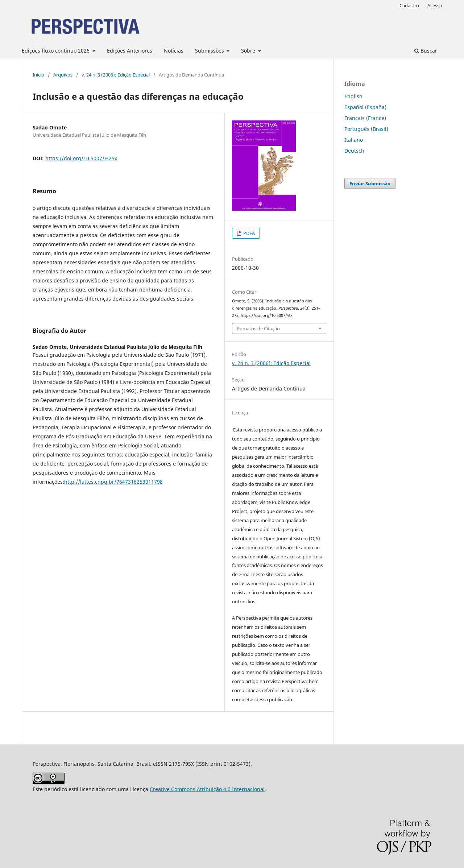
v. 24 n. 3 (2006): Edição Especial (116, 75)
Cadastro (409, 5)
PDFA (248, 233)
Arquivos (63, 75)
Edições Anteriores (130, 51)
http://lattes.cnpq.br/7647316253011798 (113, 482)
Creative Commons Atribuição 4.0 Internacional (207, 789)
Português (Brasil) (366, 129)
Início (38, 75)
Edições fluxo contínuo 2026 (56, 51)
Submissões (210, 51)
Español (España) (365, 107)
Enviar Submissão (370, 183)
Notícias (174, 51)
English (353, 96)
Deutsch (354, 151)
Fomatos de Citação (258, 328)
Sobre (249, 51)
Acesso (435, 5)
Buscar (426, 51)
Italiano (354, 140)
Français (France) (365, 118)
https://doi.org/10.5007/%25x (81, 158)
